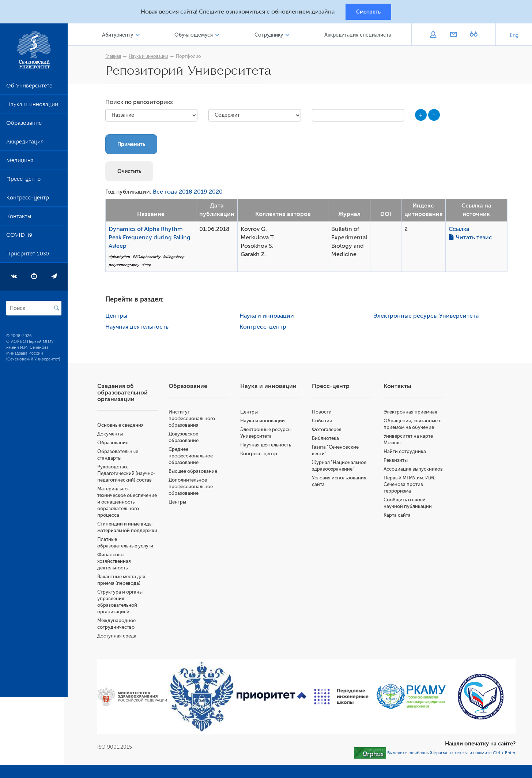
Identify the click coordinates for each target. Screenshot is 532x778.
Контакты (19, 219)
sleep (148, 267)
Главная (115, 57)
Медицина (20, 163)
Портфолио (190, 57)
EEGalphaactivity (148, 258)
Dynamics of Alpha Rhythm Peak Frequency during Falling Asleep (151, 239)
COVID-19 (19, 237)
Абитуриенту (120, 36)
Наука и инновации (32, 107)
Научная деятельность (139, 328)
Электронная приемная (412, 413)
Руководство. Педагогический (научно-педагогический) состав (130, 475)
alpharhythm (121, 258)
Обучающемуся (196, 36)
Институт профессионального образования (195, 420)
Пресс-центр (23, 182)
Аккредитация (25, 144)
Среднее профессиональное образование (194, 457)
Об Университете (29, 88)
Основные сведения (124, 427)
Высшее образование (196, 473)
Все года (167, 194)
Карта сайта (398, 517)
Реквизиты (397, 462)
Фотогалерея (328, 431)
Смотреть (368, 12)
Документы (113, 435)
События (323, 422)
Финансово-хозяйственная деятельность (117, 563)
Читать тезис (472, 239)
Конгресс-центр (28, 200)
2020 (218, 194)
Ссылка (460, 231)
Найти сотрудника (406, 453)
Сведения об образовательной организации (126, 394)
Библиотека (327, 440)
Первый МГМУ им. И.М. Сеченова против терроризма (410, 486)
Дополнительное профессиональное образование (194, 488)
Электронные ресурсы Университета (428, 317)
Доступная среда (120, 637)
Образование (24, 126)
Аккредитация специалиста (358, 36)
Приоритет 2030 (28, 256)
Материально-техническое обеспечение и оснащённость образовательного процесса (130, 503)
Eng (514, 36)
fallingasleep (176, 258)
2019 (202, 194)
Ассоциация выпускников (414, 470)
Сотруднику (270, 36)
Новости (323, 413)
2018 (187, 194)
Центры (118, 317)
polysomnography (126, 267)
